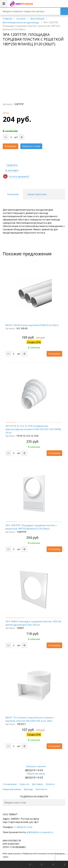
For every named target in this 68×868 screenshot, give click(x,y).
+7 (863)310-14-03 (23, 827)
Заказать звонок (34, 766)
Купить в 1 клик (31, 146)
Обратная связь (34, 774)
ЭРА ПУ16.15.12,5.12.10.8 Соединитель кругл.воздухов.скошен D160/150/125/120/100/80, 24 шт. (33, 429)
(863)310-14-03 (34, 770)
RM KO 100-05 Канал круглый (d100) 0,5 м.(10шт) (32, 325)
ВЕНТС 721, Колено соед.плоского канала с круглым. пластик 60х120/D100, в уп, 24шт (30, 719)
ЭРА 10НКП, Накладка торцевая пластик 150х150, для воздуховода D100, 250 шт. (34, 623)
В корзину (11, 146)
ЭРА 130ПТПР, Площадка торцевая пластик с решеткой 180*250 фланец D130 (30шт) (31, 527)
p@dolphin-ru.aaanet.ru (40, 832)
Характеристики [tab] (37, 194)
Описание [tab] (13, 194)
